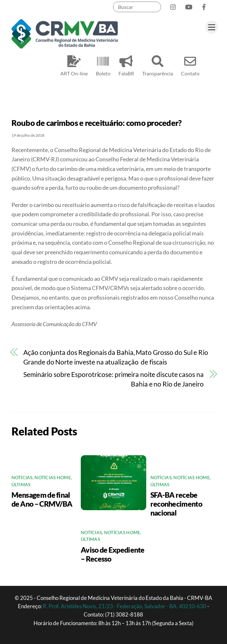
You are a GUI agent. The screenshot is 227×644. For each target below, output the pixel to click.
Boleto (103, 65)
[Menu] (212, 27)
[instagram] (173, 6)
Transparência (158, 65)
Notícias (22, 478)
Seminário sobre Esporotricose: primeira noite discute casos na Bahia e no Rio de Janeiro (114, 379)
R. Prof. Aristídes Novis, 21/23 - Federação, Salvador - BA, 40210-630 (125, 606)
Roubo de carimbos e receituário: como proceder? (97, 123)
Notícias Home (53, 478)
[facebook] (204, 6)
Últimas (21, 485)
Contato (190, 65)
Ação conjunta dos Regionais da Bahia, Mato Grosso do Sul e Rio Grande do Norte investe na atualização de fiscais (116, 357)
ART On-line (74, 65)
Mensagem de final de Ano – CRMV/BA (42, 499)
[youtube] (189, 6)
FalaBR (126, 65)
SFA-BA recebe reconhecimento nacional (176, 504)
